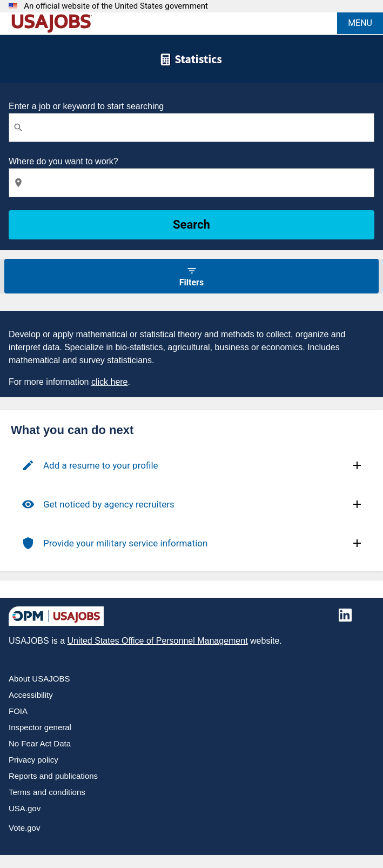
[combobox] (192, 128)
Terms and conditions (47, 792)
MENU (360, 23)
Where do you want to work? (63, 161)
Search (192, 225)
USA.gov (25, 808)
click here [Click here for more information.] (110, 382)
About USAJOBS (39, 679)
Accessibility (31, 695)
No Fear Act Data (40, 743)
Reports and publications (53, 776)
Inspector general (40, 727)
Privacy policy (33, 760)
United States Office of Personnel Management (157, 641)
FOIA (18, 711)
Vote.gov (24, 828)
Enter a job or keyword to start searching (86, 106)
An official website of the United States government (116, 6)
